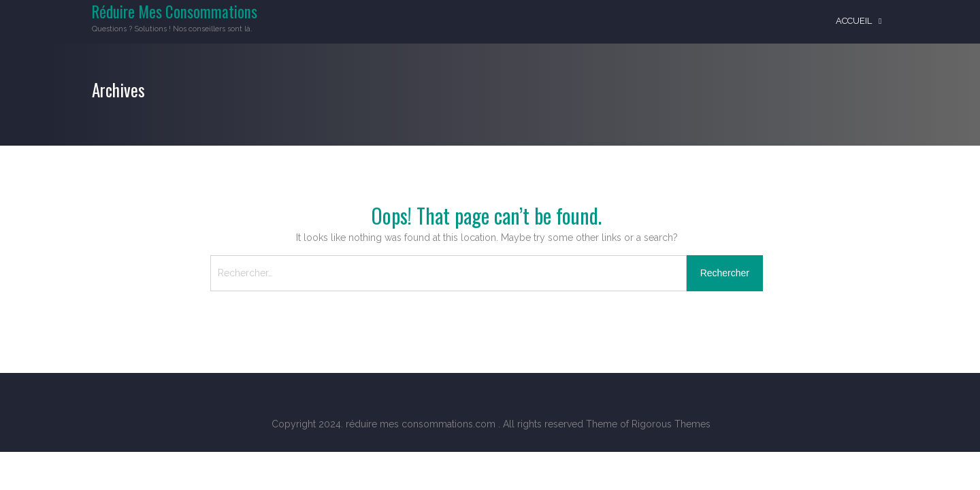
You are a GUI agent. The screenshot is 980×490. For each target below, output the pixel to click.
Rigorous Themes (671, 424)
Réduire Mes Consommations (175, 12)
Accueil (854, 21)
